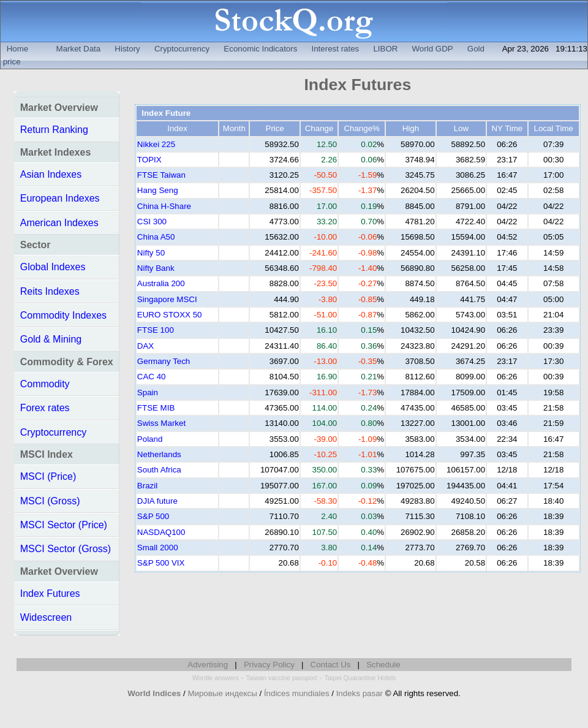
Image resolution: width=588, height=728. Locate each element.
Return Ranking (54, 130)
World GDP (433, 49)
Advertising (208, 665)
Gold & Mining (51, 339)
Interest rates (335, 49)
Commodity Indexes (63, 315)
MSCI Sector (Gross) (66, 549)
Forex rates (45, 408)
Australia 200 (161, 283)
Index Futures (50, 593)
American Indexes (59, 223)
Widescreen (46, 617)
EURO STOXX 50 (170, 315)
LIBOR (385, 49)
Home (18, 49)
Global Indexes (53, 267)
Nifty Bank (156, 268)
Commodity (45, 384)
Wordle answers (216, 678)
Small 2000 (158, 548)
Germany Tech (164, 361)
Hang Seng (158, 190)
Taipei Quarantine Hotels (360, 678)
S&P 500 (153, 516)
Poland (150, 439)
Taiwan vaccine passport (282, 678)
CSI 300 (152, 222)
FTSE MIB (156, 408)
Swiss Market (161, 423)
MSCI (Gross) (50, 501)
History (127, 49)
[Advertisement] (357, 611)
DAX (145, 346)
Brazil (147, 486)
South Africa (159, 470)
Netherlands (159, 454)
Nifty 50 (151, 253)
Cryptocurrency (182, 49)
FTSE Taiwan (161, 175)
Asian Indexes (51, 174)
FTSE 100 (156, 330)
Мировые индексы (222, 693)
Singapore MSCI (167, 299)
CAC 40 (152, 377)
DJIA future (157, 501)
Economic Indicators (260, 49)
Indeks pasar (360, 693)
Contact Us (331, 665)
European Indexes (60, 198)
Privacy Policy (269, 665)
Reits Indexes (50, 291)
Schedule (383, 665)
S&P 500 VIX (161, 563)
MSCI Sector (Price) (64, 525)
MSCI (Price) (48, 476)
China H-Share (164, 206)
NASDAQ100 (161, 532)
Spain (148, 392)
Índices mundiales (297, 693)
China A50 (156, 237)
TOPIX (149, 160)
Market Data (79, 49)
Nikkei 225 (156, 144)
